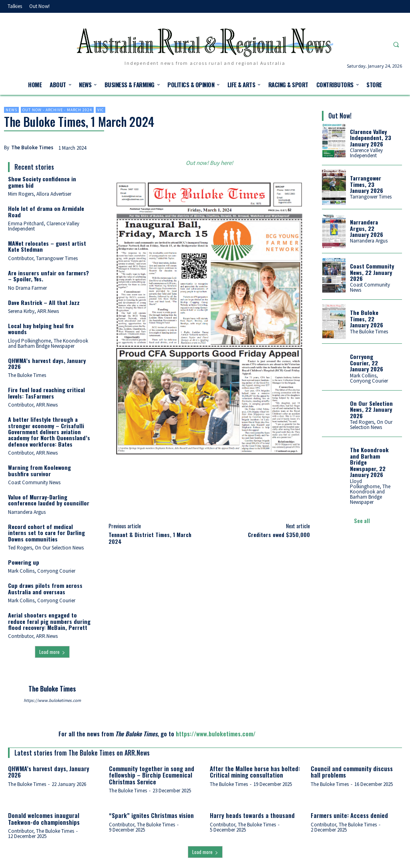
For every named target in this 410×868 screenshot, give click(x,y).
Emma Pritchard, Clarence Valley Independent (44, 226)
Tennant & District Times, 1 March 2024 (150, 538)
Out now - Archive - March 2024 (57, 110)
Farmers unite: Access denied (349, 815)
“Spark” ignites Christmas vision (151, 815)
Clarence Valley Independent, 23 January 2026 (371, 138)
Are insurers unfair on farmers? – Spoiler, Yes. (48, 276)
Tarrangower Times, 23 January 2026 (367, 184)
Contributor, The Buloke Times (41, 831)
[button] (396, 44)
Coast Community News (34, 482)
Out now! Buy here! (209, 163)
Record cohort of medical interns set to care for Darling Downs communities (46, 533)
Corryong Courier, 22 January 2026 (367, 363)
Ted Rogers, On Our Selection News (46, 548)
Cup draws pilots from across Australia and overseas (45, 588)
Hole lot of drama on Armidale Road (46, 211)
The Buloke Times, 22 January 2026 (367, 319)
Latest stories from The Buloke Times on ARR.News (82, 753)
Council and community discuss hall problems (352, 772)
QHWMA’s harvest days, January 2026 (47, 363)
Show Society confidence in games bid (42, 182)
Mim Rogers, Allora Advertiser (40, 194)
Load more (52, 652)
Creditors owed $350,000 (279, 534)
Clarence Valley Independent (366, 153)
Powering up (24, 562)
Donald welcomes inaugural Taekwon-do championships (44, 819)
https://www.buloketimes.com (52, 700)
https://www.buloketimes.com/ (216, 734)
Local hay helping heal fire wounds (41, 329)
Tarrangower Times (371, 197)
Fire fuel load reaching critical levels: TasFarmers (46, 393)
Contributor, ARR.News (33, 405)
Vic (100, 110)
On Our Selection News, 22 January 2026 (371, 409)
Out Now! (340, 116)
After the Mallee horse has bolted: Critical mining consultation (255, 772)
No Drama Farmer (27, 288)
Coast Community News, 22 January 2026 (372, 272)
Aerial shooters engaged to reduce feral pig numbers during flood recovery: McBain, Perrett (49, 621)
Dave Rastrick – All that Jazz (44, 302)
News (11, 110)
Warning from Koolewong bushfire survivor (39, 470)
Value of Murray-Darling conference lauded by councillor (49, 500)
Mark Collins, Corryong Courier (42, 571)
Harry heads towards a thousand (252, 815)
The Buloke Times (32, 147)
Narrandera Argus (27, 512)
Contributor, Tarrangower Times (43, 258)
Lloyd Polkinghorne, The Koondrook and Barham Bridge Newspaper (48, 343)
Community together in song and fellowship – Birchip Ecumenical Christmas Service (152, 775)
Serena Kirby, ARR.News (33, 311)
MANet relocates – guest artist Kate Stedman (47, 246)
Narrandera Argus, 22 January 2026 (367, 228)
